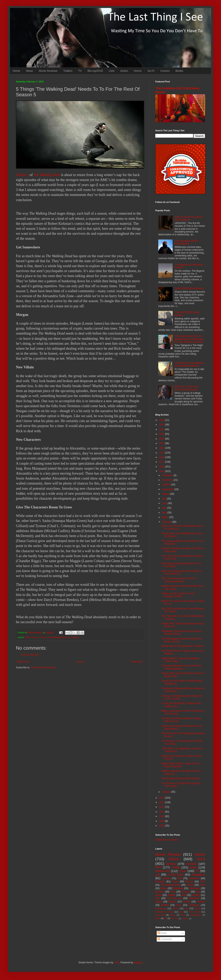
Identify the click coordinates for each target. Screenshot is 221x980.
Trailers (68, 71)
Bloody (175, 908)
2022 (162, 439)
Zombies (75, 637)
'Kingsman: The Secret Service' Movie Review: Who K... (181, 633)
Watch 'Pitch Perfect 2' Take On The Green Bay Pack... (180, 765)
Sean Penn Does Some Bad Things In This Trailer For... (181, 572)
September (168, 489)
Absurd (187, 902)
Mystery (196, 895)
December (168, 475)
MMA (158, 918)
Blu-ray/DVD (95, 71)
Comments (165, 939)
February (167, 522)
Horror (138, 71)
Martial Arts (163, 871)
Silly (157, 898)
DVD (180, 878)
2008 (162, 826)
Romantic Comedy (164, 912)
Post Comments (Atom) (43, 668)
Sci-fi (201, 859)
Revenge (160, 882)
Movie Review (168, 854)
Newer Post (23, 662)
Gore (179, 905)
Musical (173, 902)
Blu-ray (189, 882)
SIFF (158, 867)
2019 (162, 453)
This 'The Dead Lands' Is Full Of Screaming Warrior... (178, 580)
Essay (173, 915)
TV (80, 71)
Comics (165, 71)
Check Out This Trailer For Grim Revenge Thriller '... (178, 595)
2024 (162, 429)
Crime (183, 871)
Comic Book (176, 875)
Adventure (195, 888)
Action (124, 71)
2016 (162, 467)
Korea (175, 882)
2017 (162, 462)
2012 (162, 807)
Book (202, 885)
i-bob (117, 962)
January (166, 792)
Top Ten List (174, 898)
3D (165, 918)
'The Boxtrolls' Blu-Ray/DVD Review (180, 779)
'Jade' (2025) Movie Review (189, 288)
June (165, 503)
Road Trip (160, 915)
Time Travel (195, 912)
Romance (194, 898)
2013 (162, 802)
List (40, 637)
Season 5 (22, 175)
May (164, 508)
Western (160, 892)
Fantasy (186, 892)
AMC (27, 637)
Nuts (184, 895)
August (166, 494)
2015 (162, 471)
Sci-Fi (151, 71)
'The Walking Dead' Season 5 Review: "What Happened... (181, 667)
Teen (173, 892)
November (168, 480)
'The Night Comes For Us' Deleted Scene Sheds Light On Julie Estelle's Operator (189, 339)
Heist (183, 915)
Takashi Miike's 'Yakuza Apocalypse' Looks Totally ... (180, 660)
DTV (203, 882)
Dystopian (178, 888)
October (166, 485)
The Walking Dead (47, 175)
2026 (162, 420)
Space (159, 902)
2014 (162, 798)
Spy (198, 892)
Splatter (172, 895)
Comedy (191, 864)
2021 (162, 443)
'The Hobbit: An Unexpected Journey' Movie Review (189, 364)
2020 (162, 448)
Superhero (194, 878)
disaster (201, 902)
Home (16, 71)
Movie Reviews (48, 71)
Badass (171, 864)
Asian (193, 867)
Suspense (194, 905)
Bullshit (165, 905)
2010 (162, 816)
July (164, 499)
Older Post (137, 662)
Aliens (159, 895)
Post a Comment (30, 655)
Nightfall (185, 918)
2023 (162, 434)
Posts (162, 933)
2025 (162, 425)
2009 (162, 821)
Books (179, 71)
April (165, 513)
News (29, 71)
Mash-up (174, 918)
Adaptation (198, 875)
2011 (162, 812)
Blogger (138, 962)
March (166, 517)
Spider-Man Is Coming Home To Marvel (182, 646)
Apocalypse (161, 908)
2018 (162, 457)
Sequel (190, 885)
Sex (181, 912)
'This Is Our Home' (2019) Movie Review (188, 218)
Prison (197, 908)
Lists (112, 71)
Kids (186, 908)
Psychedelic (196, 915)
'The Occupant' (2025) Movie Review (186, 242)
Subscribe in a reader (167, 840)
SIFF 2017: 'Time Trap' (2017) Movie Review (187, 388)
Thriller (176, 867)
